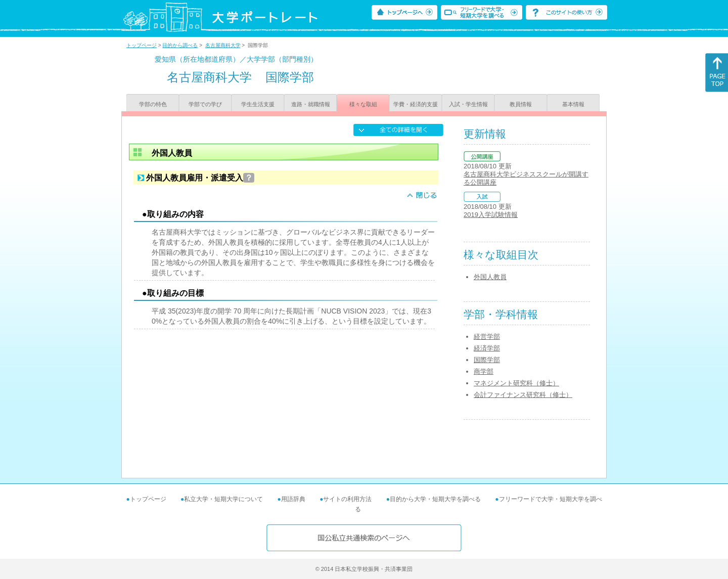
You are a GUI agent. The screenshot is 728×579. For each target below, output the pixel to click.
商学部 (484, 371)
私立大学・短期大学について (223, 499)
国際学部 (487, 360)
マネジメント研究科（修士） (516, 383)
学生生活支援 (258, 104)
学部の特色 (153, 104)
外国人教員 (490, 277)
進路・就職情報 (311, 104)
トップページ (142, 45)
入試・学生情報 (468, 104)
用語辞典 (293, 499)
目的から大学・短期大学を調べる (435, 499)
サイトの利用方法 (347, 499)
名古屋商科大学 (223, 45)
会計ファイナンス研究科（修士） (523, 395)
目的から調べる (180, 45)
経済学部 (487, 348)
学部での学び (205, 104)
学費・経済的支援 (416, 104)
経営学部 (487, 337)
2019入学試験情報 (491, 215)
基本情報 (573, 104)
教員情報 (521, 104)
